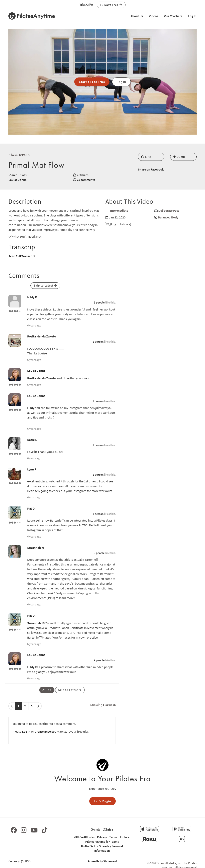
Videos (154, 16)
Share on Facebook (151, 169)
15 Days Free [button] (111, 5)
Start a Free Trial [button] (92, 82)
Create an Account (47, 731)
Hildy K (32, 297)
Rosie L (32, 440)
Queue (179, 157)
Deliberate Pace (169, 210)
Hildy (31, 408)
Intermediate (119, 210)
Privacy (102, 837)
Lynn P (32, 469)
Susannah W (36, 548)
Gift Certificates (84, 837)
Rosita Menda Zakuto (42, 336)
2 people (99, 302)
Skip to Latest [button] (45, 285)
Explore (125, 837)
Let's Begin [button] (102, 801)
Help (95, 830)
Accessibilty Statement (102, 861)
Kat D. (31, 508)
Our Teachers (173, 16)
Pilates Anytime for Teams (102, 842)
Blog (108, 830)
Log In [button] (121, 82)
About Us (137, 16)
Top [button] (47, 690)
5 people (99, 553)
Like (146, 157)
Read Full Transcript (22, 256)
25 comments (86, 180)
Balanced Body (168, 217)
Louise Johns (17, 180)
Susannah (34, 623)
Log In (192, 16)
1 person (98, 342)
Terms (113, 837)
